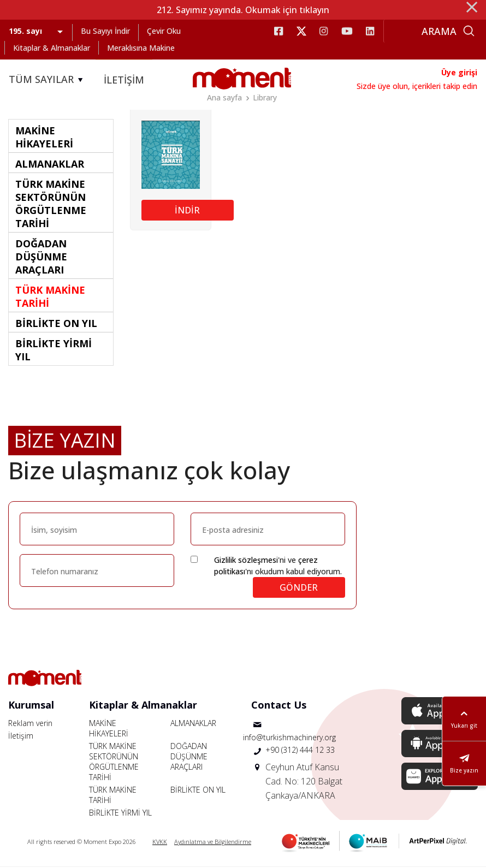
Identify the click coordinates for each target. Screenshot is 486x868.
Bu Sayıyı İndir (105, 31)
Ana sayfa (224, 97)
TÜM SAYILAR (48, 80)
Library (265, 97)
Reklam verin (30, 724)
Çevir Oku (164, 31)
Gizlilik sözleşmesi (246, 561)
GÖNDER (299, 588)
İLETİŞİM (124, 80)
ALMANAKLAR (193, 724)
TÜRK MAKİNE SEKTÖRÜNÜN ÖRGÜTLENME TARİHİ (114, 763)
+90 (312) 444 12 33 (300, 751)
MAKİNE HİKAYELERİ (109, 729)
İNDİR (187, 211)
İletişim (21, 737)
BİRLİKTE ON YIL (198, 791)
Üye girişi (459, 72)
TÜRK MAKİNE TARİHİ (113, 796)
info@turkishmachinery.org (289, 738)
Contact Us (279, 706)
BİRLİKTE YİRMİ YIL (120, 814)
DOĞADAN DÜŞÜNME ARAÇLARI (189, 757)
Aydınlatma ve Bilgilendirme (213, 843)
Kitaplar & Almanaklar (52, 48)
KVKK (160, 843)
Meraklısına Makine (141, 48)
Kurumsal (31, 706)
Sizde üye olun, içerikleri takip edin (417, 86)
